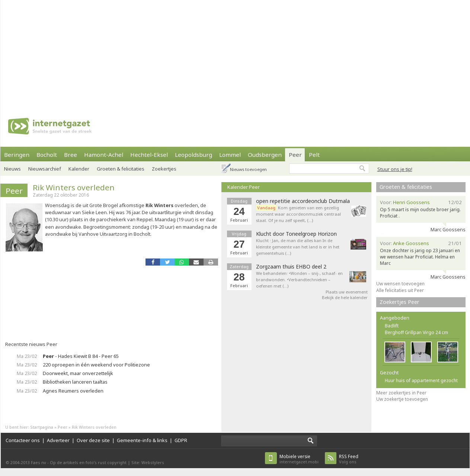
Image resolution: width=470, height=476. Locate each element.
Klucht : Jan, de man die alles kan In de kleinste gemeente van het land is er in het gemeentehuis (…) (298, 247)
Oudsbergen (265, 155)
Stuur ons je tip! (395, 169)
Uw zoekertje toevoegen (402, 399)
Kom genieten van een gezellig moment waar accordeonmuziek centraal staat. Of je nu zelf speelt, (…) (298, 214)
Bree (71, 155)
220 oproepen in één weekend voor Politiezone (96, 365)
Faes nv (39, 462)
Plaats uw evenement (347, 292)
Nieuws (12, 169)
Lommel (230, 155)
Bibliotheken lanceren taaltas (75, 382)
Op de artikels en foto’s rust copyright (88, 462)
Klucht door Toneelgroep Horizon (296, 234)
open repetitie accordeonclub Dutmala (303, 201)
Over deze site (93, 440)
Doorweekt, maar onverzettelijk (78, 373)
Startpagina (42, 427)
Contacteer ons (23, 440)
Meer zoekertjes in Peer (401, 393)
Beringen (17, 155)
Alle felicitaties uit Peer (400, 290)
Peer (295, 155)
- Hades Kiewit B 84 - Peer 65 (81, 356)
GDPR (181, 440)
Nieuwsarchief (45, 169)
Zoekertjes (164, 169)
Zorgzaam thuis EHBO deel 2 (291, 267)
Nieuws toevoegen (248, 169)
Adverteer (58, 440)
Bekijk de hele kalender (345, 297)
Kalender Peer (244, 187)
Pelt (314, 155)
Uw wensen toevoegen (400, 284)
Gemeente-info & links (142, 440)
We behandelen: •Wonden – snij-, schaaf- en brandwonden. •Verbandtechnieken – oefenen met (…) (299, 280)
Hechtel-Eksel (149, 155)
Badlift (392, 326)
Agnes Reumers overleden (73, 391)
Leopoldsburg (194, 155)
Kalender (79, 169)
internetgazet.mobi (299, 459)
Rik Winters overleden (74, 187)
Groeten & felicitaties (121, 169)
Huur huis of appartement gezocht (421, 380)
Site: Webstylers (148, 462)
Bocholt (47, 155)
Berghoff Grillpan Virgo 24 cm (416, 332)
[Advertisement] (153, 52)
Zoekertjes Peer (399, 302)
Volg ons (349, 459)
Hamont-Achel (104, 155)
